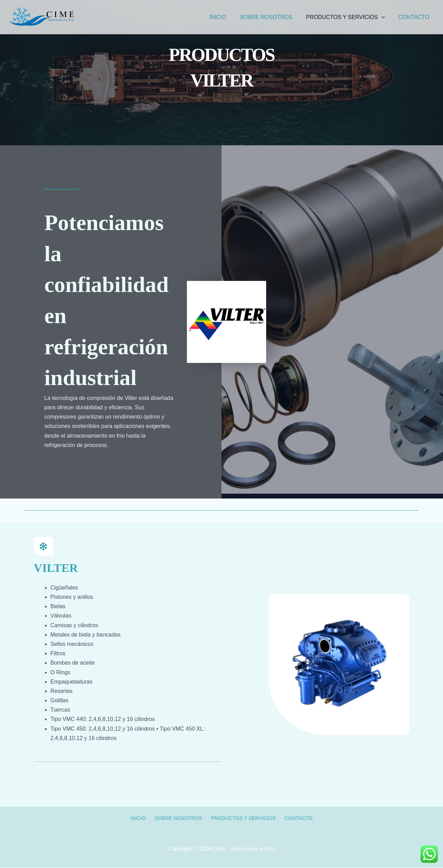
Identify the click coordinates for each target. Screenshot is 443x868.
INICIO (227, 17)
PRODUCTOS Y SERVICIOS (349, 17)
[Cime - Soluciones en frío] (42, 17)
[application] (385, 17)
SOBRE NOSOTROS (272, 17)
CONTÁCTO (415, 17)
